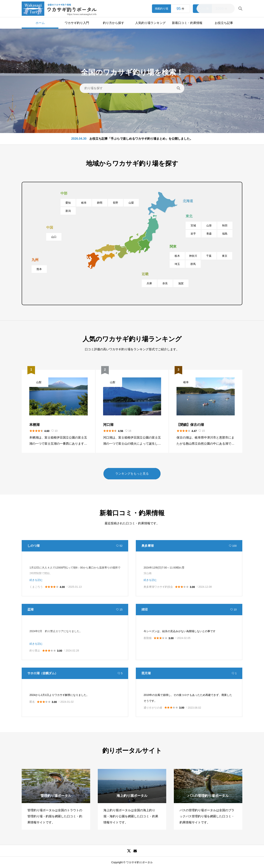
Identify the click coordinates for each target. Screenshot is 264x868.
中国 (50, 228)
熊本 (39, 269)
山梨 (131, 203)
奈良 (165, 283)
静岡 (100, 203)
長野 (115, 203)
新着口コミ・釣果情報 (187, 23)
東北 (189, 216)
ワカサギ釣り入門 (77, 23)
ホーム (40, 23)
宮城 (193, 225)
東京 (225, 256)
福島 (225, 234)
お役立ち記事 (224, 23)
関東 (173, 247)
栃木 (177, 256)
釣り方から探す (114, 23)
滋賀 (181, 283)
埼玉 (177, 264)
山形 (209, 225)
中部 (64, 193)
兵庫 (149, 283)
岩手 (193, 234)
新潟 (68, 211)
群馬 (193, 264)
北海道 (188, 201)
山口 (54, 237)
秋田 (225, 225)
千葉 (209, 256)
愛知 (68, 203)
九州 (35, 260)
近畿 (145, 274)
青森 (209, 234)
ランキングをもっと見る (132, 474)
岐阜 (84, 203)
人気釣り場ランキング (150, 23)
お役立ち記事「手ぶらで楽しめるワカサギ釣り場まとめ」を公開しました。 (141, 141)
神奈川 (193, 256)
